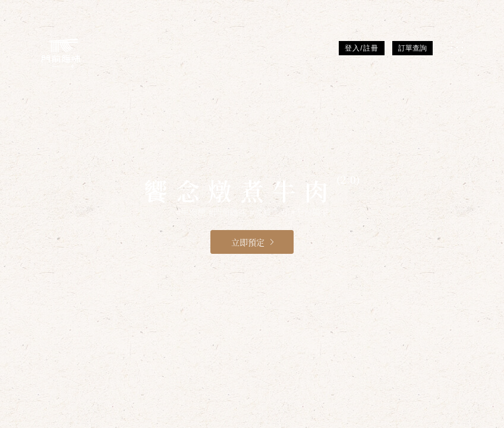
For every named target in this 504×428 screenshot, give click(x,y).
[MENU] (457, 47)
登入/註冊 (361, 48)
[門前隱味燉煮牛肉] (61, 53)
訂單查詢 (412, 48)
